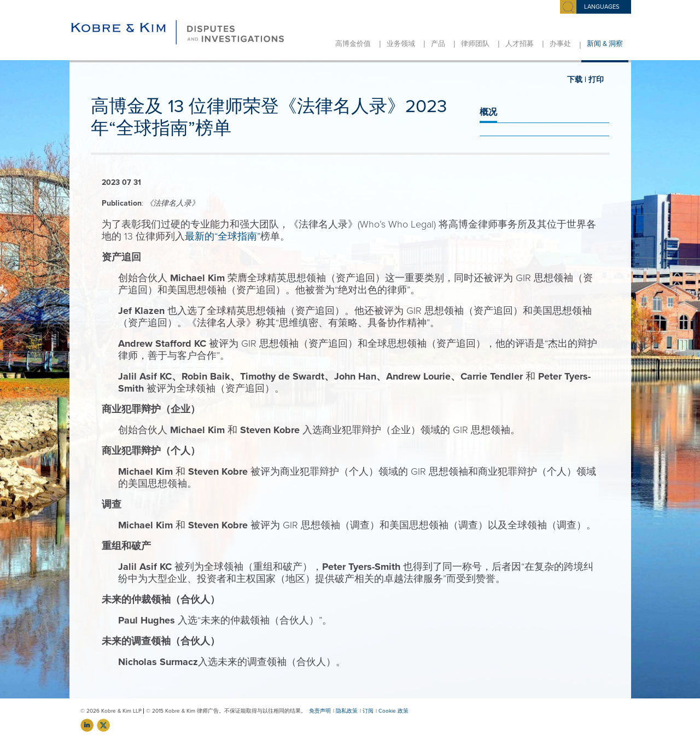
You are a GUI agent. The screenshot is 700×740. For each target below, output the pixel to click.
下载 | (577, 80)
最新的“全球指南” (223, 236)
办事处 (560, 44)
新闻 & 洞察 (605, 44)
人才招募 (520, 44)
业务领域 (401, 44)
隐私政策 (347, 711)
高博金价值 (353, 44)
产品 (438, 44)
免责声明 (320, 711)
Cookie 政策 (393, 711)
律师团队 (475, 44)
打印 (596, 80)
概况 (488, 112)
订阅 (368, 711)
